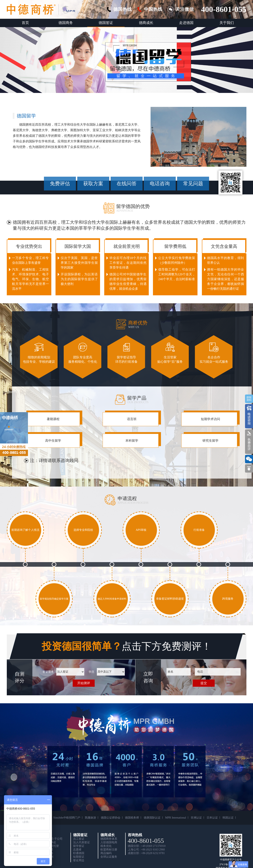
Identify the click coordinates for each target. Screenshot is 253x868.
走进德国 (186, 23)
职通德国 (79, 853)
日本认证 (212, 818)
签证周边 (79, 860)
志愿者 (77, 850)
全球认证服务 (109, 857)
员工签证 (79, 839)
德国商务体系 (109, 839)
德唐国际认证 (152, 818)
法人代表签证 (81, 842)
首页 (25, 23)
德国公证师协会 (111, 818)
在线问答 (127, 184)
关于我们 (227, 23)
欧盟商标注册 (109, 850)
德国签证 (106, 23)
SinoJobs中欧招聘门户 (67, 818)
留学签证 (79, 846)
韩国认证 (228, 818)
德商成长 (146, 23)
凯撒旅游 (90, 818)
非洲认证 (196, 818)
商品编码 (106, 853)
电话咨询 (160, 184)
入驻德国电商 (109, 842)
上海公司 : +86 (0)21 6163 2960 (146, 850)
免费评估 (60, 184)
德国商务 (66, 23)
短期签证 (79, 857)
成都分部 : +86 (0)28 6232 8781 (146, 853)
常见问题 (193, 184)
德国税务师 (132, 818)
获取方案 (93, 184)
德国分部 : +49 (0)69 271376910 (147, 846)
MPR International (176, 818)
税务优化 (106, 846)
